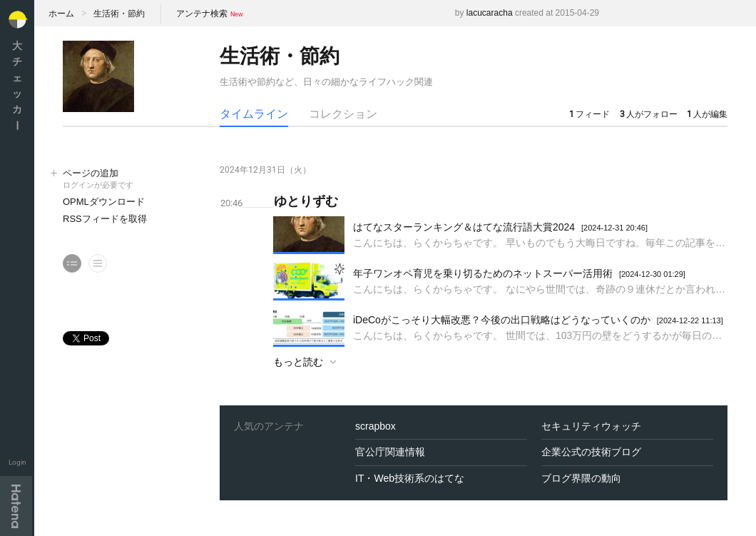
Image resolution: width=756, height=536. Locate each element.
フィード (589, 114)
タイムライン (254, 114)
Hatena (16, 506)
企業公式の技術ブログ (591, 452)
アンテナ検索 (202, 14)
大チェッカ (17, 85)
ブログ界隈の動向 (581, 478)
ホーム (61, 14)
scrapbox (376, 426)
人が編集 (707, 114)
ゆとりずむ (306, 201)
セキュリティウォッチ (591, 426)
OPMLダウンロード (104, 202)
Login (17, 462)
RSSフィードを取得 (105, 219)
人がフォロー (649, 114)
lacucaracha (490, 13)
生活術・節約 (119, 14)
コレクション (343, 114)
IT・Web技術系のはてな (410, 478)
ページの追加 (127, 179)
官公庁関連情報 (390, 452)
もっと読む (298, 362)
